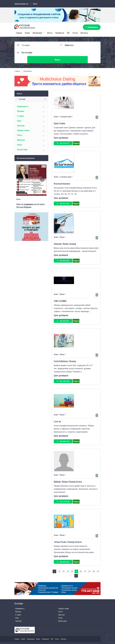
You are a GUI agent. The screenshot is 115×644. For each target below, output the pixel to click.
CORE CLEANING (60, 294)
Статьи (75, 33)
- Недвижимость (19, 601)
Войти (35, 4)
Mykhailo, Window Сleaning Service (68, 475)
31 (59, 564)
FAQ (68, 33)
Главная (19, 33)
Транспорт (21, 119)
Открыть (76, 136)
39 (94, 564)
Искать (79, 53)
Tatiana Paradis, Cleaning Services (68, 535)
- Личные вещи (62, 614)
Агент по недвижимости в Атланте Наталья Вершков (31, 199)
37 (85, 564)
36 (81, 564)
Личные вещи (22, 142)
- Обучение (18, 604)
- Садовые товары (63, 601)
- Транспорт (18, 614)
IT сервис (21, 109)
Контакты (84, 33)
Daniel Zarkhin (59, 116)
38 (89, 564)
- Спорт (17, 611)
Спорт (19, 114)
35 (76, 564)
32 (64, 564)
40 (98, 564)
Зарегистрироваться (21, 4)
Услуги (27, 33)
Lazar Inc (57, 414)
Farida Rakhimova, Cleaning (65, 354)
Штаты (50, 33)
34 (72, 564)
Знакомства (60, 33)
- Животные (61, 608)
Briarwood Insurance (62, 177)
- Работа (60, 604)
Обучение (21, 104)
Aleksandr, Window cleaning (65, 237)
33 (68, 564)
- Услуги (60, 611)
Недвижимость (23, 99)
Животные (21, 133)
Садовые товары (23, 123)
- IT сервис (18, 608)
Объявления (37, 33)
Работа (20, 128)
